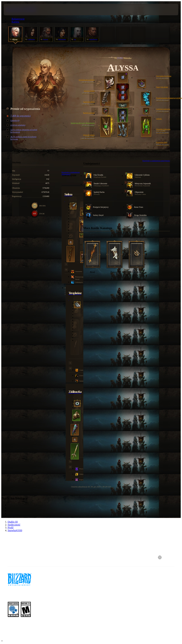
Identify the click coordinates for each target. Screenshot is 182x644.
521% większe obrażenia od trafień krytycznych (22, 131)
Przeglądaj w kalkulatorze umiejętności (156, 161)
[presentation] (13, 10)
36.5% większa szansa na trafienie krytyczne (22, 138)
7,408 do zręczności (19, 116)
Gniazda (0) (13, 121)
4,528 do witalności (16, 125)
